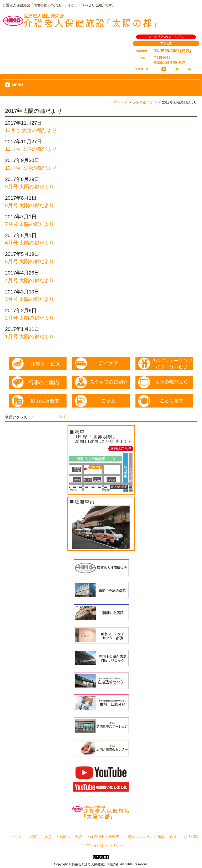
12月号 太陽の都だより (31, 130)
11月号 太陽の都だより (31, 149)
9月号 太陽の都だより (30, 187)
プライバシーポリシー (105, 845)
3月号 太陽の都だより (30, 299)
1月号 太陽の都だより (30, 337)
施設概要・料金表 (105, 837)
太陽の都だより (145, 102)
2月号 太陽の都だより (30, 318)
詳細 (62, 417)
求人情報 (191, 837)
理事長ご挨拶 (41, 837)
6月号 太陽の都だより (30, 243)
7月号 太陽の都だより (30, 224)
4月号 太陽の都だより (30, 280)
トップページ (117, 102)
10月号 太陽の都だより (31, 168)
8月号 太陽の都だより (30, 205)
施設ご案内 (167, 837)
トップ (16, 837)
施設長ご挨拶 (71, 837)
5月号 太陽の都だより (30, 261)
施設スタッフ (138, 837)
